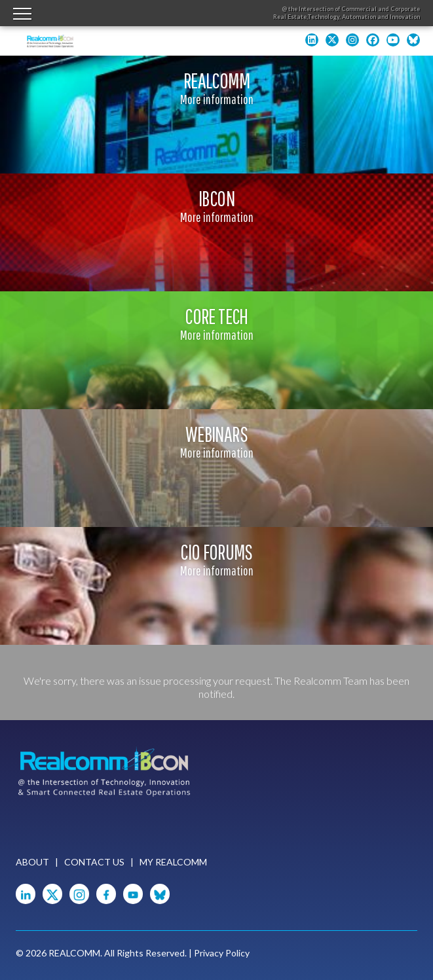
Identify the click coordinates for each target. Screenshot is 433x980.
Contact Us (94, 862)
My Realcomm (173, 862)
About (32, 862)
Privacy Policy (222, 953)
